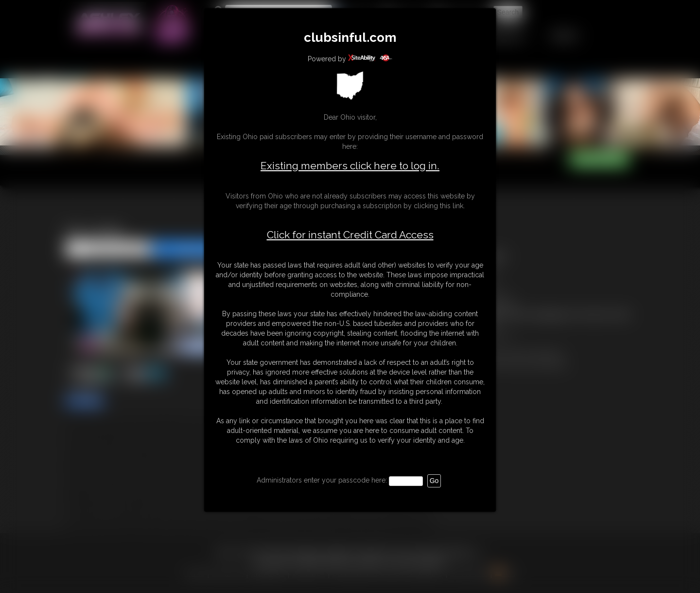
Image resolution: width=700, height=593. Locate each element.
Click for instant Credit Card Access (350, 235)
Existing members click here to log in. (350, 166)
